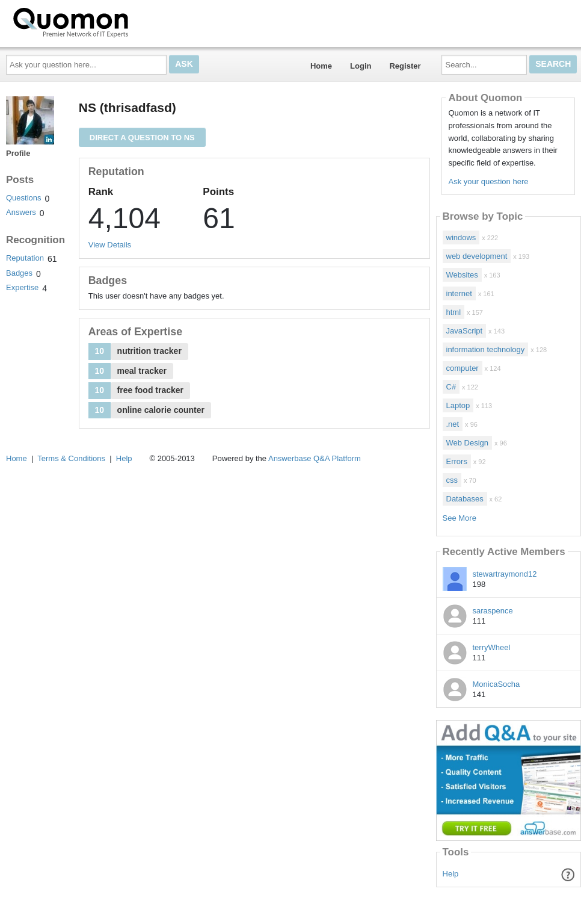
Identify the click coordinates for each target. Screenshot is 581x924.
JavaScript (465, 331)
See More (460, 518)
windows (461, 237)
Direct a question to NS (142, 138)
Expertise (22, 287)
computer (463, 368)
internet (459, 293)
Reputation (25, 258)
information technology (486, 349)
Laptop (458, 405)
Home (321, 66)
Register (405, 66)
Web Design (468, 443)
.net (453, 424)
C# (451, 387)
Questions (24, 198)
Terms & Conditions (71, 458)
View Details (110, 245)
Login (361, 66)
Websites (462, 275)
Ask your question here (488, 181)
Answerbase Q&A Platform (315, 458)
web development (477, 256)
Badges (19, 273)
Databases (465, 499)
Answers (21, 212)
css (452, 480)
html (454, 312)
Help (451, 874)
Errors (457, 461)
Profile (18, 153)
